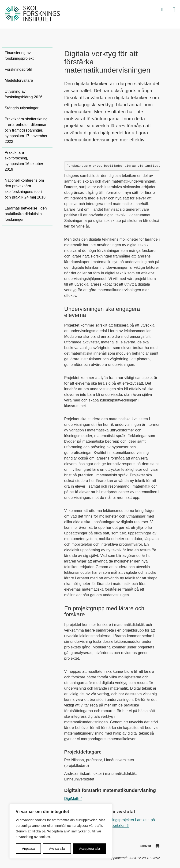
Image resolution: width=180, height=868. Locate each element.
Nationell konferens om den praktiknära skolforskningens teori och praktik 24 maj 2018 (25, 189)
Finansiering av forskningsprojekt (19, 56)
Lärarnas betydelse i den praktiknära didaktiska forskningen (26, 214)
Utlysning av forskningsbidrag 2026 (24, 94)
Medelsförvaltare (19, 80)
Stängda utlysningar (22, 108)
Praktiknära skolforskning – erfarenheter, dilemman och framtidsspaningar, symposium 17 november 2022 (26, 130)
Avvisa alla (57, 849)
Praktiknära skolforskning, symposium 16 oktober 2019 (24, 161)
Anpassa (28, 849)
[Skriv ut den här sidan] (157, 847)
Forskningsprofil (18, 69)
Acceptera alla (90, 849)
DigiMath (72, 799)
